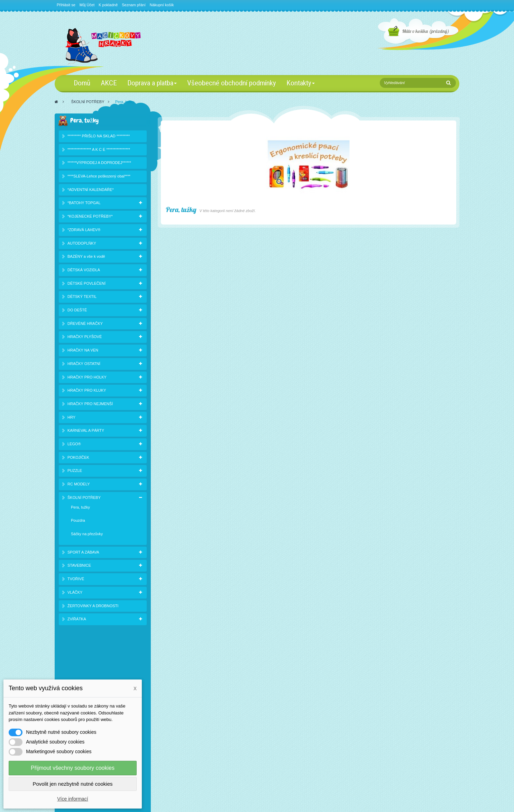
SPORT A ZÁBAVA (83, 553)
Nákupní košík (162, 5)
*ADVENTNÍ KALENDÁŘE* (91, 190)
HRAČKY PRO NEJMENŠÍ (90, 404)
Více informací (72, 799)
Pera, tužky (80, 508)
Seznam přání (134, 5)
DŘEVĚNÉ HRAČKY (85, 324)
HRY (71, 418)
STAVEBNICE (79, 566)
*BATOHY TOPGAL (84, 204)
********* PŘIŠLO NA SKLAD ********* (99, 137)
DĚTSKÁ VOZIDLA (84, 271)
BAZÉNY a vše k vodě (86, 257)
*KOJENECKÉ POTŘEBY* (90, 217)
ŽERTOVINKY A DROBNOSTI (93, 606)
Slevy (68, 678)
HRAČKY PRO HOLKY (87, 378)
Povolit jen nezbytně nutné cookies (73, 784)
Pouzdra (78, 521)
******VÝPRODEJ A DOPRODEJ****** (99, 164)
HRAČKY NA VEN (83, 351)
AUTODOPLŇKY (82, 244)
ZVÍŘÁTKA (77, 620)
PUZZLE (75, 472)
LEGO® (74, 445)
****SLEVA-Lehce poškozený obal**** (99, 177)
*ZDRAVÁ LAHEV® (84, 230)
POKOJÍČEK (78, 458)
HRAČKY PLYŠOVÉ (85, 338)
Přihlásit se (66, 5)
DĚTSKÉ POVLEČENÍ (86, 284)
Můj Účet (87, 5)
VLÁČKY (75, 593)
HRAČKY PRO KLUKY (87, 391)
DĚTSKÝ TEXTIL (82, 298)
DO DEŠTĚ (77, 311)
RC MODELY (79, 485)
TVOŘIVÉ (76, 580)
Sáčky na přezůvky (87, 535)
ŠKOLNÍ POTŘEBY (88, 102)
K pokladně (108, 5)
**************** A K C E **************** (99, 150)
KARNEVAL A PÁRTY (86, 431)
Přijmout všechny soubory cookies (73, 768)
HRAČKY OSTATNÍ (84, 364)
